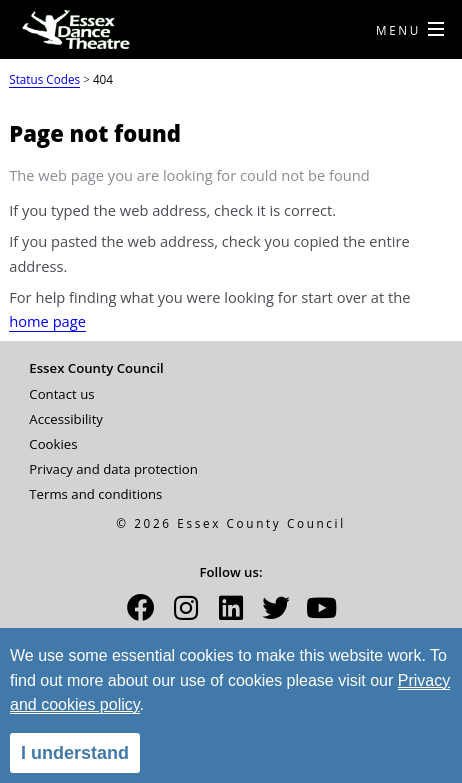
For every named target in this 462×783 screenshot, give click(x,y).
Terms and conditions (95, 494)
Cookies (53, 444)
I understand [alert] (75, 753)
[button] (141, 614)
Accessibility (66, 419)
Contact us (61, 394)
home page (47, 321)
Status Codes (44, 79)
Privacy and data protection (113, 469)
